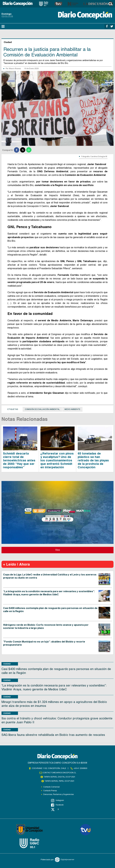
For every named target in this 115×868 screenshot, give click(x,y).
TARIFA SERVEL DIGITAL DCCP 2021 (59, 777)
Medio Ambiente (72, 409)
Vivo (58, 550)
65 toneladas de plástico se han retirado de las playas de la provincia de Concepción (93, 460)
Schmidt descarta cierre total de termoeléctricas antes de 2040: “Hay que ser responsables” (19, 460)
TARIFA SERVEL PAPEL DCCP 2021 (59, 781)
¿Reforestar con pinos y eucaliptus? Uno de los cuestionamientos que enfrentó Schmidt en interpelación (57, 460)
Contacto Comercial (51, 787)
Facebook (57, 805)
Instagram (57, 801)
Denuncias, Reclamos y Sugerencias (58, 794)
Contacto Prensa (50, 791)
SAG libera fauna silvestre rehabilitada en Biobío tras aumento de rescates (53, 735)
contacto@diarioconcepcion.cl (59, 773)
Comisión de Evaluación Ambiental (42, 409)
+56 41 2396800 (80, 768)
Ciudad (7, 664)
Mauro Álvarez (15, 69)
